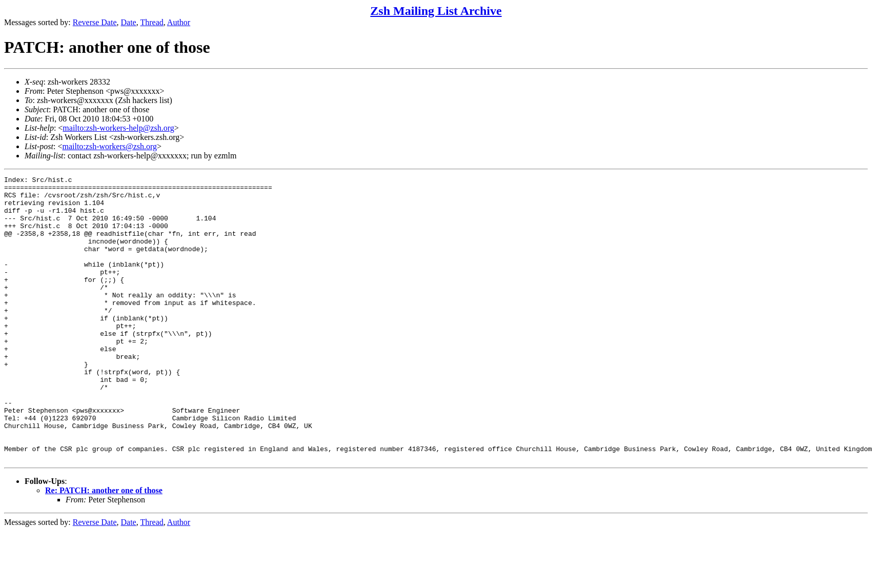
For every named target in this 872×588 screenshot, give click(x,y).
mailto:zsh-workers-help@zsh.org (118, 128)
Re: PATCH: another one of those (104, 547)
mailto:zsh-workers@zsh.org (109, 146)
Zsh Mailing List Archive (436, 11)
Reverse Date (95, 22)
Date (129, 22)
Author (179, 22)
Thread (151, 22)
